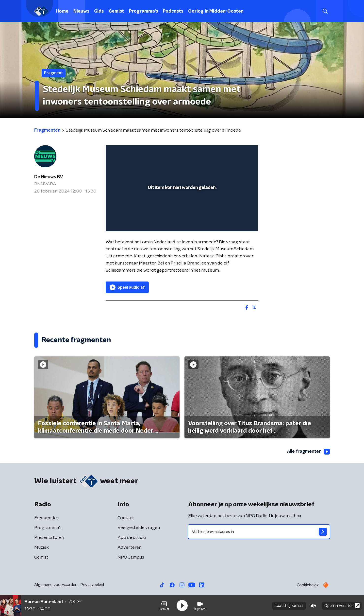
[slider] (181, 207)
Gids (99, 11)
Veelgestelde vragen (139, 528)
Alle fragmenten (308, 452)
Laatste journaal (289, 606)
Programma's (143, 11)
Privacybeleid (92, 585)
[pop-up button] (236, 220)
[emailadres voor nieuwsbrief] (259, 532)
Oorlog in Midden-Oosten (216, 11)
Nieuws (81, 11)
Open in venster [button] (342, 606)
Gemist (116, 11)
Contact (126, 518)
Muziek (41, 547)
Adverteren (129, 547)
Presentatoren (49, 538)
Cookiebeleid (308, 585)
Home (62, 11)
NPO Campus (131, 557)
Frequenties (46, 518)
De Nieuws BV (49, 177)
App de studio (132, 538)
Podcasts (173, 11)
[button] (164, 606)
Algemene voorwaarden (56, 585)
